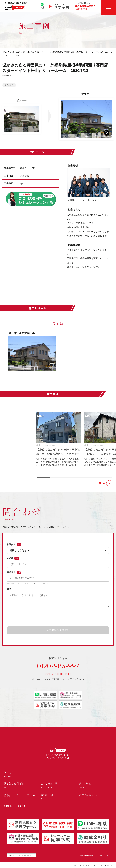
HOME (6, 52)
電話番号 (14, 572)
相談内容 (14, 545)
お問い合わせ (104, 855)
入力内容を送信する (58, 630)
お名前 (13, 558)
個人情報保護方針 (87, 855)
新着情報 (8, 806)
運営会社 (22, 806)
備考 (9, 589)
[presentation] (58, 617)
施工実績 (16, 52)
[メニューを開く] (108, 8)
